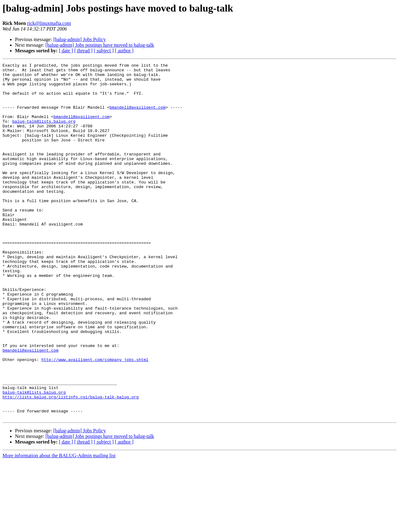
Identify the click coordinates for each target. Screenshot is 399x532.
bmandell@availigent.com (137, 116)
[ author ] (124, 51)
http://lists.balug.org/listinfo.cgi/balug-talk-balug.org (71, 464)
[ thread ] (83, 51)
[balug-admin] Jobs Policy (80, 39)
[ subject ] (104, 51)
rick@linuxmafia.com (49, 23)
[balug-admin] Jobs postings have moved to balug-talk (100, 45)
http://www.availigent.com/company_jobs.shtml (95, 419)
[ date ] (66, 51)
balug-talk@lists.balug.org (44, 133)
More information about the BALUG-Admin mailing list (59, 527)
